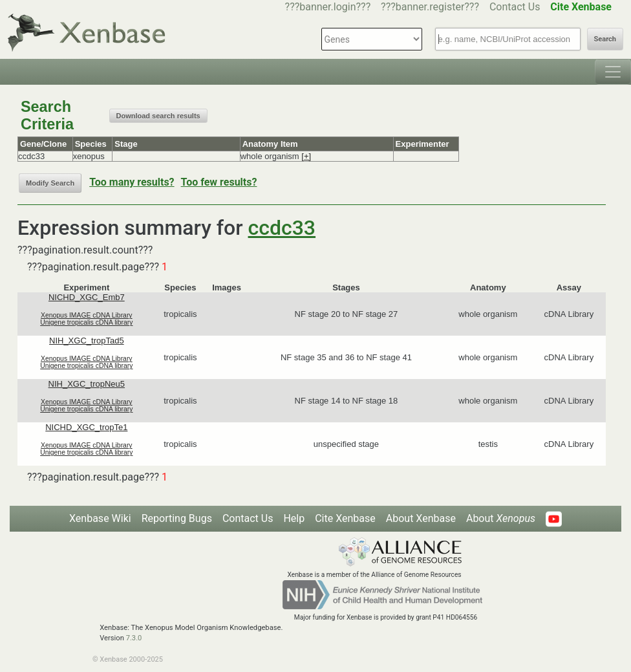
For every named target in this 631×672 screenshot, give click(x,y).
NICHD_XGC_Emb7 (87, 297)
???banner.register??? (430, 7)
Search (605, 39)
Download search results (158, 116)
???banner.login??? (328, 7)
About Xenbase (421, 518)
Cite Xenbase (345, 518)
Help (294, 518)
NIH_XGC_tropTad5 (87, 341)
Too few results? (219, 182)
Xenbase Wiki (100, 518)
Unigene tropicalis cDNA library (86, 322)
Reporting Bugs (177, 518)
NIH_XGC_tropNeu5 (87, 384)
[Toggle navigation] (613, 72)
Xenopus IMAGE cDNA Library (87, 315)
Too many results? (132, 182)
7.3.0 (134, 638)
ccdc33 (282, 228)
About (501, 518)
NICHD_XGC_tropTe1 (86, 427)
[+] (306, 156)
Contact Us (515, 7)
